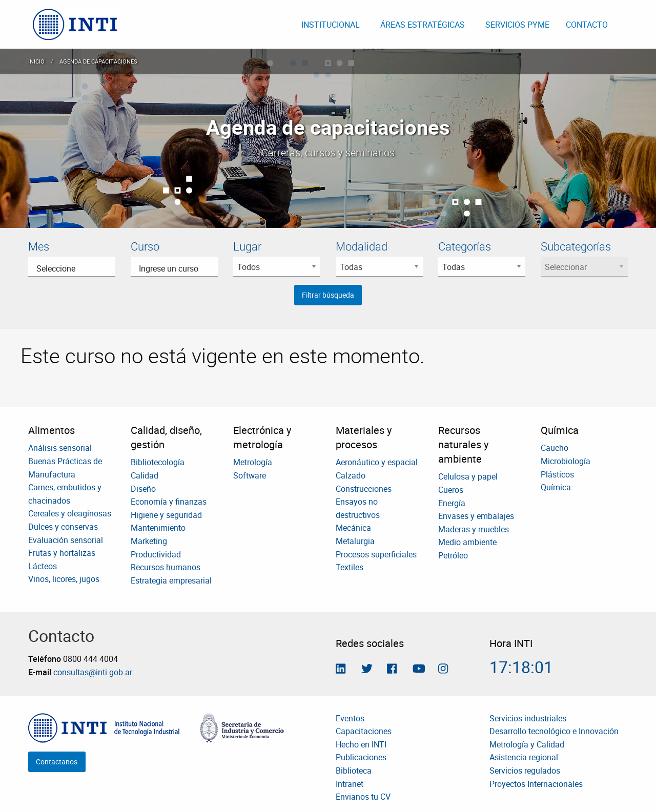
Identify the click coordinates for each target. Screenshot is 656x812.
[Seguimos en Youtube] (419, 670)
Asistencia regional (524, 757)
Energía (452, 503)
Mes (39, 246)
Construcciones (364, 489)
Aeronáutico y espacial (377, 462)
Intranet (350, 784)
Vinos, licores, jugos (64, 579)
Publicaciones (361, 757)
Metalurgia (355, 541)
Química (556, 487)
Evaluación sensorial (66, 540)
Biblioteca (354, 771)
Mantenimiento (158, 528)
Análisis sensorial (60, 448)
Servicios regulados (525, 771)
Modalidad (362, 246)
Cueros (451, 490)
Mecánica (353, 528)
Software (250, 475)
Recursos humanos (166, 567)
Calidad (145, 475)
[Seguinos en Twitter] (367, 670)
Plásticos (557, 474)
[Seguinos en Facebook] (392, 670)
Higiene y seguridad (166, 515)
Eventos (350, 718)
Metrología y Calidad (527, 744)
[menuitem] (76, 24)
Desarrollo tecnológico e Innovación (554, 731)
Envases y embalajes (476, 516)
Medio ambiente (467, 542)
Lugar (247, 246)
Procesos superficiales (376, 554)
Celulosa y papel (468, 476)
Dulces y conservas (63, 527)
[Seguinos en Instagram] (443, 670)
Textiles (350, 567)
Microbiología (566, 461)
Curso (145, 246)
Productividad (156, 554)
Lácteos (43, 566)
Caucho (555, 448)
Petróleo (453, 555)
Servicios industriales (528, 718)
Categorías (465, 246)
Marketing (149, 541)
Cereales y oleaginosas (70, 513)
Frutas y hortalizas (62, 553)
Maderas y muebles (474, 529)
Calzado (351, 475)
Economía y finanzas (169, 502)
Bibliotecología (158, 462)
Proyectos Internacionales (536, 784)
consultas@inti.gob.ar (93, 672)
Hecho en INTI (361, 744)
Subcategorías (576, 246)
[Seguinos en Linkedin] (341, 670)
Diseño (143, 489)
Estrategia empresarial (171, 580)
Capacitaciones (364, 731)
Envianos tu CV (363, 797)
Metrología (253, 462)
